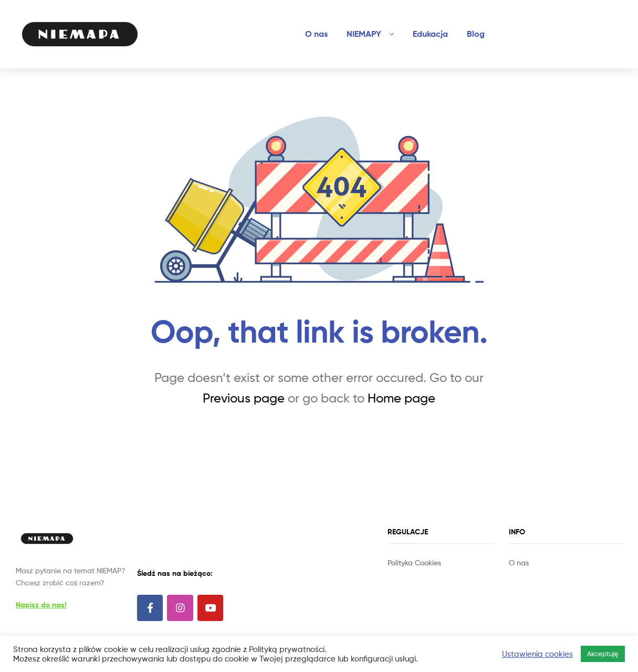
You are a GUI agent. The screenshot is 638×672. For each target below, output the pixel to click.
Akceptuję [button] (603, 654)
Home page (401, 398)
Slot (395, 574)
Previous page (244, 398)
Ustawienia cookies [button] (537, 654)
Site (409, 574)
